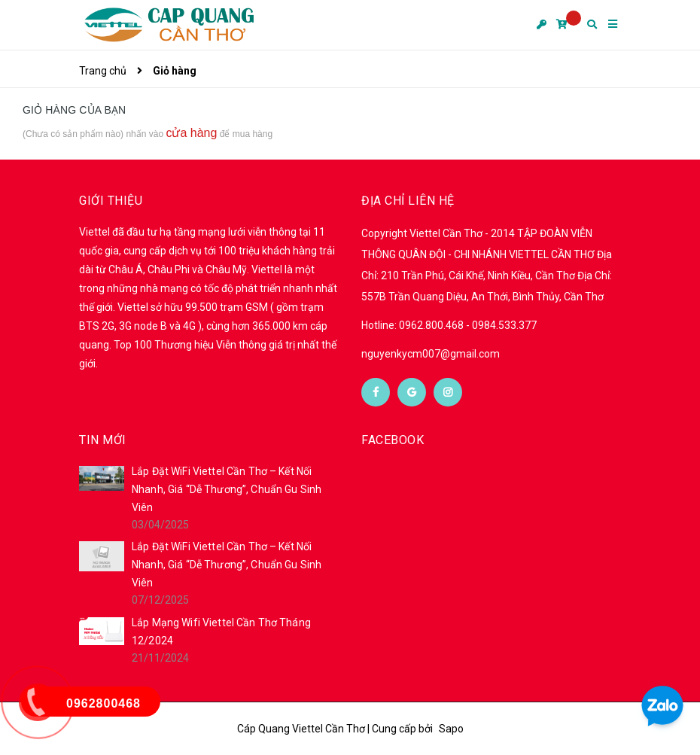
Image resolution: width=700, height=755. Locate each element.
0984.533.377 (504, 325)
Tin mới (103, 440)
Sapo (451, 729)
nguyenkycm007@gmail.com (431, 354)
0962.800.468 (432, 325)
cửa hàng (191, 133)
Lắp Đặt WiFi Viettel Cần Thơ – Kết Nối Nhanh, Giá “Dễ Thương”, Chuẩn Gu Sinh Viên (227, 489)
